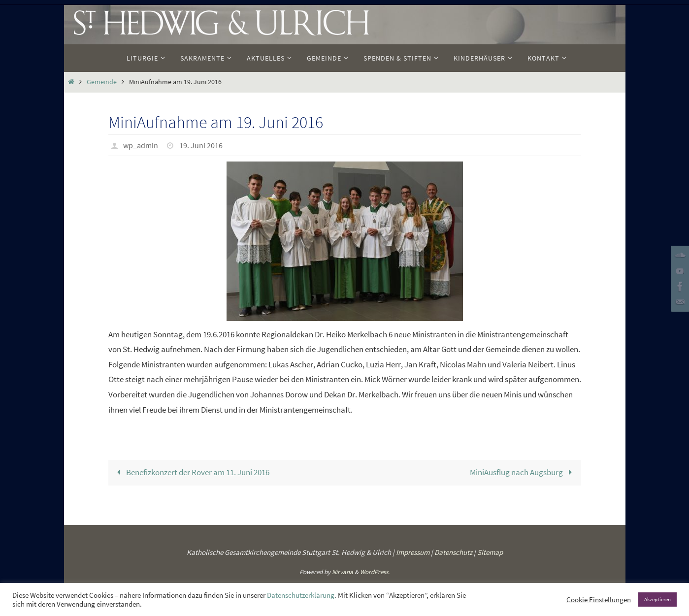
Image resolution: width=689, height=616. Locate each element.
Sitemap (490, 552)
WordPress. (375, 572)
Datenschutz (453, 552)
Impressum (413, 552)
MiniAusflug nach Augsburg (523, 472)
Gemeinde (102, 82)
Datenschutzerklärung (301, 595)
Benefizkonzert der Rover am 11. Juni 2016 (191, 472)
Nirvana (343, 572)
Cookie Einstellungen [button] (599, 600)
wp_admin (141, 145)
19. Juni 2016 (201, 145)
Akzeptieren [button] (657, 599)
